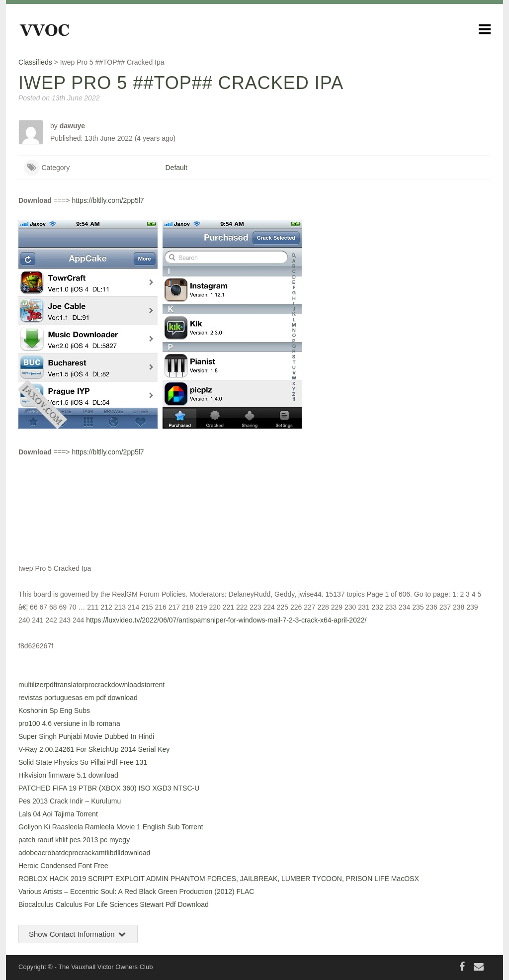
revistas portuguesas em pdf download (78, 698)
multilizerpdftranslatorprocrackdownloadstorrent (91, 685)
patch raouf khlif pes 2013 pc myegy (74, 840)
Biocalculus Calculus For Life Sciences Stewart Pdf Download (114, 904)
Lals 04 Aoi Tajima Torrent (58, 814)
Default (176, 168)
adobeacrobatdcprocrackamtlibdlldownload (84, 853)
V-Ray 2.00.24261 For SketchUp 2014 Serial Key (94, 749)
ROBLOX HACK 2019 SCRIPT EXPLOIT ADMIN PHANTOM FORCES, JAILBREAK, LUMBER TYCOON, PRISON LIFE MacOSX (219, 879)
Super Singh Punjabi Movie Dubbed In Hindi (86, 736)
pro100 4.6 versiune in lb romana (69, 723)
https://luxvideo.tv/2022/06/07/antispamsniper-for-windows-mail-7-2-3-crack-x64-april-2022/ (226, 620)
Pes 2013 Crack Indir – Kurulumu (70, 801)
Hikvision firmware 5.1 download (68, 775)
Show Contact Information (78, 934)
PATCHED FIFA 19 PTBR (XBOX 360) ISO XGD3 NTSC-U (109, 788)
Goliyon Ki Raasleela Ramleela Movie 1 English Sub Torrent (111, 827)
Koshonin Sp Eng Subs (54, 711)
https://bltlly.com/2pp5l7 (108, 200)
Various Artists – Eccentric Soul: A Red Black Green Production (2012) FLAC (136, 891)
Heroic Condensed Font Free (63, 866)
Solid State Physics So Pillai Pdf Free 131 (83, 762)
